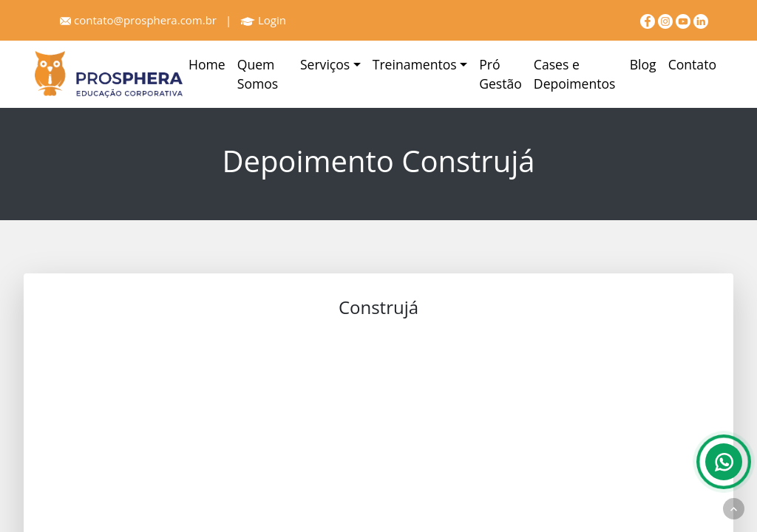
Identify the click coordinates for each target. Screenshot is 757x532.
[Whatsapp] (724, 462)
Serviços (325, 64)
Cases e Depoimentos (575, 74)
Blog (643, 64)
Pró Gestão (500, 74)
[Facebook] (649, 20)
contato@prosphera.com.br (138, 20)
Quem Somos (258, 74)
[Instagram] (667, 20)
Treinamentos (415, 64)
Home (207, 64)
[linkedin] (701, 20)
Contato (692, 64)
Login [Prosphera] (263, 20)
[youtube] (685, 20)
